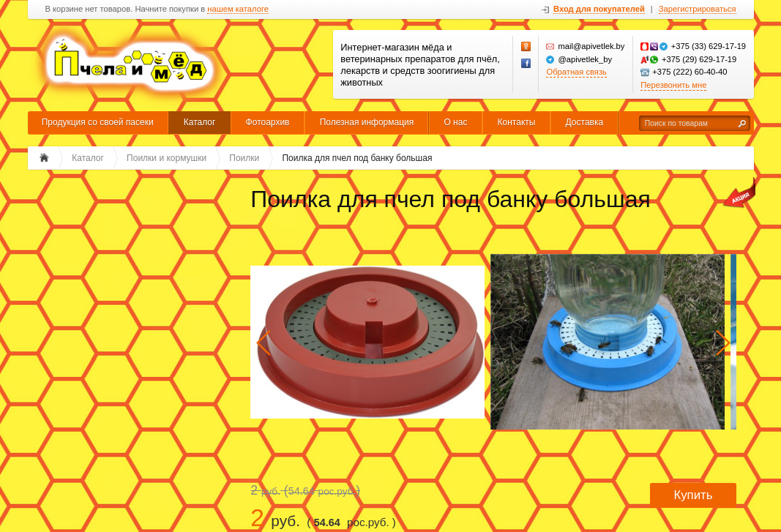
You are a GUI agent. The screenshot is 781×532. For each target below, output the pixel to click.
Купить (693, 495)
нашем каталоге (238, 9)
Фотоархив (268, 122)
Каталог (200, 122)
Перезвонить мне (673, 85)
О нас (455, 122)
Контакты (517, 122)
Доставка (585, 122)
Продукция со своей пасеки (98, 122)
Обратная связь (576, 72)
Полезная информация (367, 122)
